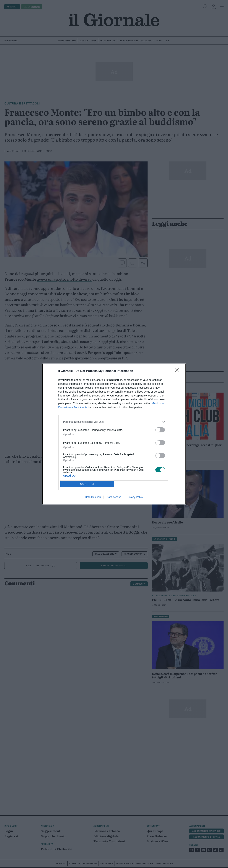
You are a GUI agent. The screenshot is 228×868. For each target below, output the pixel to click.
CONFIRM (87, 484)
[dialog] (114, 434)
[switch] (160, 430)
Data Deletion (93, 497)
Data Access (114, 497)
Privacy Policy (135, 497)
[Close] (178, 371)
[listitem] (114, 422)
